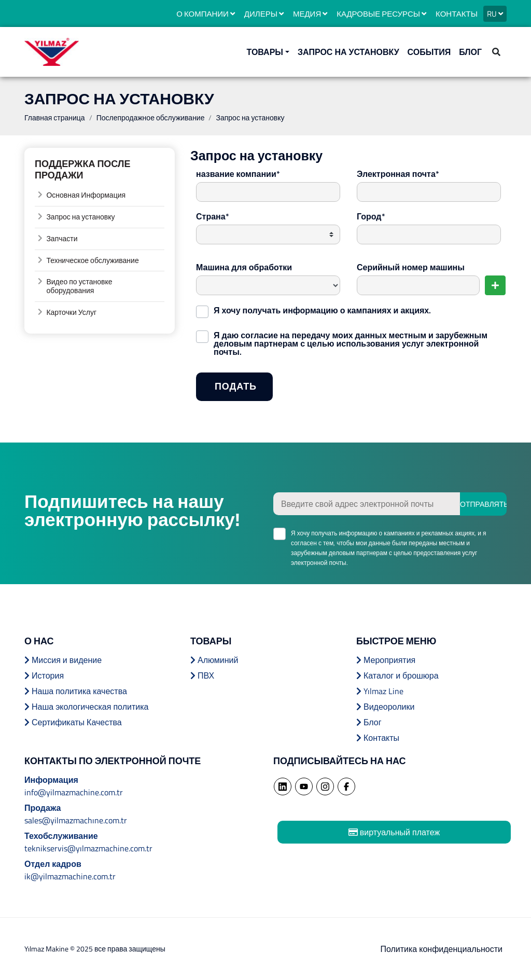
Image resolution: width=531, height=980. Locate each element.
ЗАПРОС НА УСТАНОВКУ (348, 52)
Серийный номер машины (411, 267)
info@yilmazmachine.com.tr (74, 792)
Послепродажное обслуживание (151, 118)
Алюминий (214, 660)
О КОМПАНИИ (206, 14)
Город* (371, 216)
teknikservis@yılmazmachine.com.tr (88, 848)
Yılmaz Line (380, 691)
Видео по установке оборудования (79, 286)
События (429, 52)
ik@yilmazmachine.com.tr (70, 876)
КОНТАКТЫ (457, 14)
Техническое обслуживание (92, 260)
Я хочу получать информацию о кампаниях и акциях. (322, 309)
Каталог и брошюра (397, 675)
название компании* (238, 174)
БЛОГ (470, 52)
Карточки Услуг (71, 312)
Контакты (378, 738)
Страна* (213, 216)
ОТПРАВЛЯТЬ (483, 504)
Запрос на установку (80, 217)
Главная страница (55, 118)
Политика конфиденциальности (441, 949)
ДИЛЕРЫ (264, 14)
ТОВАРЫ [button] (265, 52)
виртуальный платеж (394, 832)
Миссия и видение (63, 660)
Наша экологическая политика (86, 707)
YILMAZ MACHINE (52, 52)
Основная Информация (86, 195)
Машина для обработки (244, 267)
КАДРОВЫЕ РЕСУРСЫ (381, 14)
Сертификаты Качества (73, 722)
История (44, 675)
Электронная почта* (398, 174)
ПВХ (202, 675)
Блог (369, 722)
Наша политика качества (76, 691)
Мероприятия (386, 660)
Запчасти (62, 238)
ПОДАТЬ (244, 390)
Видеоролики (385, 707)
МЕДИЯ (310, 14)
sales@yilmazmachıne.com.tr (76, 820)
